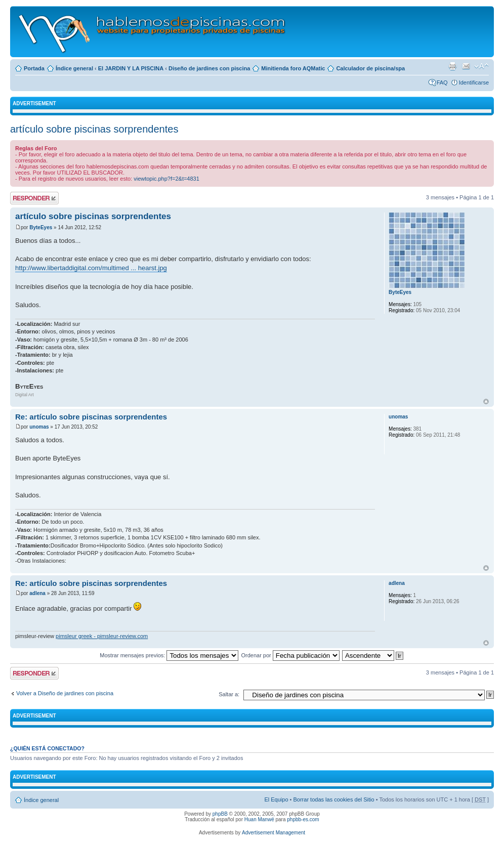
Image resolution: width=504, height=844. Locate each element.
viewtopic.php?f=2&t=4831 (166, 179)
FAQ (442, 82)
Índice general (74, 68)
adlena (37, 593)
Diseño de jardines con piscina (209, 68)
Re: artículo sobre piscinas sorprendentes (91, 417)
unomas (39, 427)
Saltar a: (229, 694)
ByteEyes (41, 227)
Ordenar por (290, 655)
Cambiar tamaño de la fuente (481, 66)
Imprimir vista (452, 66)
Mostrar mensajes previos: (169, 655)
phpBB (220, 814)
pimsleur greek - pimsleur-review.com (102, 636)
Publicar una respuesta (34, 198)
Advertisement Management (274, 833)
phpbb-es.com (303, 819)
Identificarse (474, 82)
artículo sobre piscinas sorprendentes (94, 129)
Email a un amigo (466, 66)
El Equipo (276, 799)
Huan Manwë (259, 819)
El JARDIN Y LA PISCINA (131, 68)
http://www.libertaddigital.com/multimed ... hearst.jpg (91, 268)
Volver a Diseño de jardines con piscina (65, 693)
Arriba (486, 402)
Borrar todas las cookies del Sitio (333, 799)
